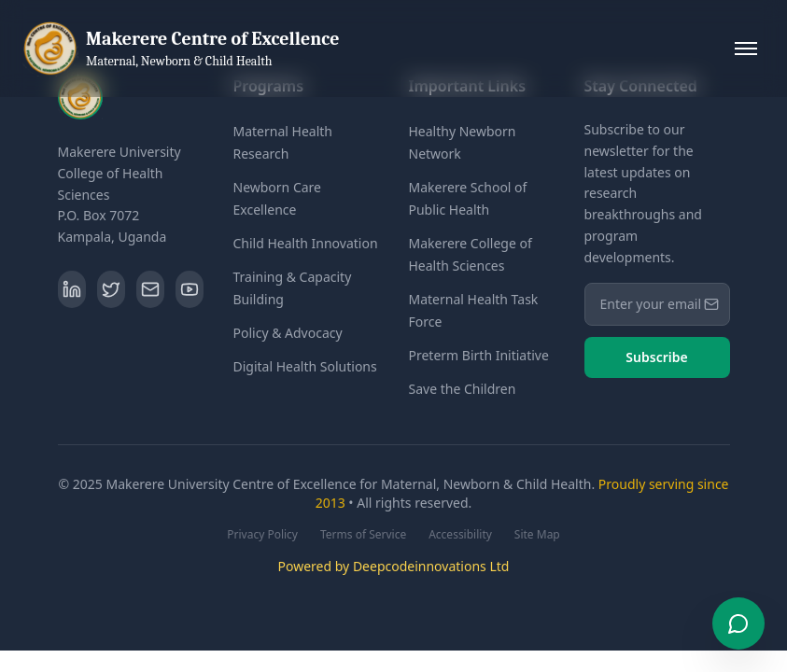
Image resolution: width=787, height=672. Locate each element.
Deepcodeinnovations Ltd (431, 566)
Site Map (537, 535)
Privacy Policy (262, 535)
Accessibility (460, 535)
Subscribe (656, 357)
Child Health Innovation (306, 243)
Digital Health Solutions (305, 366)
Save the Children (463, 389)
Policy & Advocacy (288, 333)
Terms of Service (363, 535)
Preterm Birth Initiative (479, 355)
